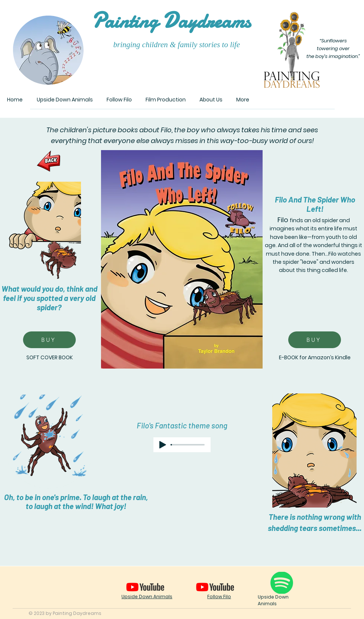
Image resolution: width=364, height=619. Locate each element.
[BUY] (49, 340)
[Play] (163, 445)
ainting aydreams (171, 21)
